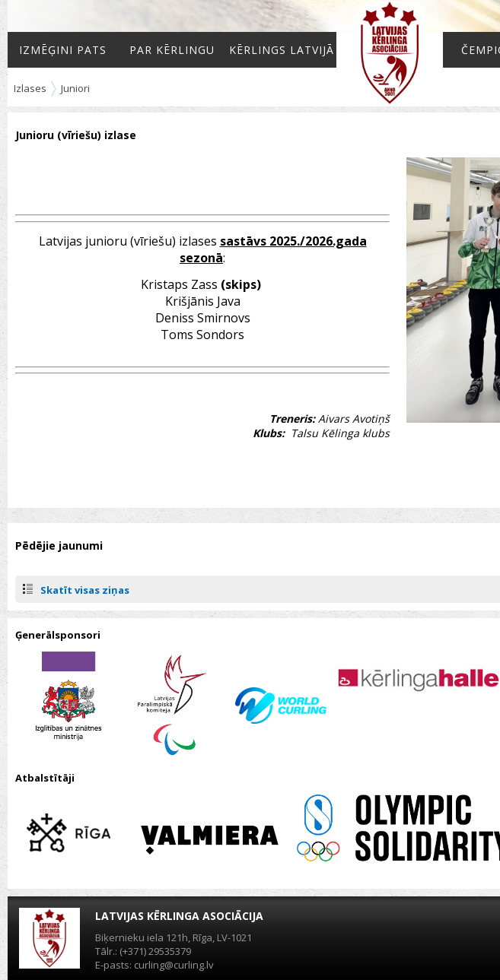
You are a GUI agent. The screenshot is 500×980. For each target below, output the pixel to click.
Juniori (75, 88)
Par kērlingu (172, 50)
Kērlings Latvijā (282, 50)
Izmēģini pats (63, 50)
